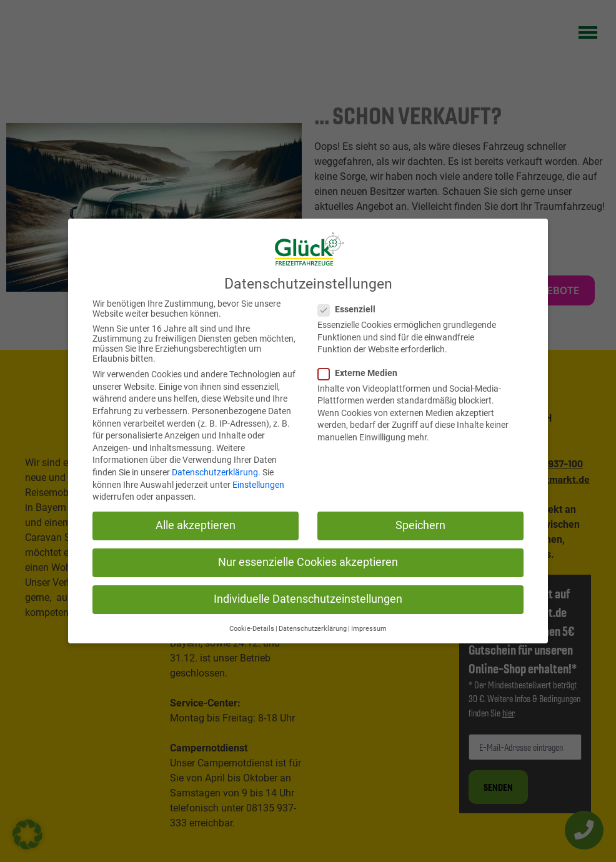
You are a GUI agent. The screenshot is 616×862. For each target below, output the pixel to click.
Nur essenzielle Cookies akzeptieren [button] (308, 562)
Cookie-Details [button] (252, 628)
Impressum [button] (369, 628)
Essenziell (347, 309)
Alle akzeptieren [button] (196, 525)
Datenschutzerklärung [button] (313, 628)
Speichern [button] (420, 525)
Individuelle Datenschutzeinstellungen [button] (308, 599)
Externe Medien (358, 372)
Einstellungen (258, 484)
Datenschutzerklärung (215, 472)
